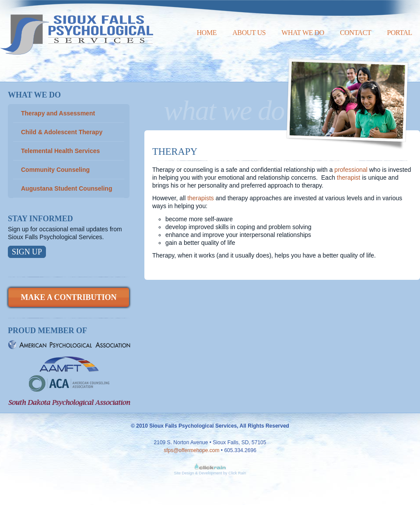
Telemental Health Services (60, 151)
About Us (249, 33)
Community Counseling (55, 170)
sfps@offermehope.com (191, 450)
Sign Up (27, 252)
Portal (399, 33)
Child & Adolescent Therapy (62, 132)
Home (207, 33)
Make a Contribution (68, 297)
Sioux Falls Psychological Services (77, 27)
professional (351, 170)
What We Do (303, 33)
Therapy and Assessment (58, 113)
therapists (201, 198)
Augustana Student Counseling (66, 188)
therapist (350, 178)
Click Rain (237, 473)
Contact (355, 33)
